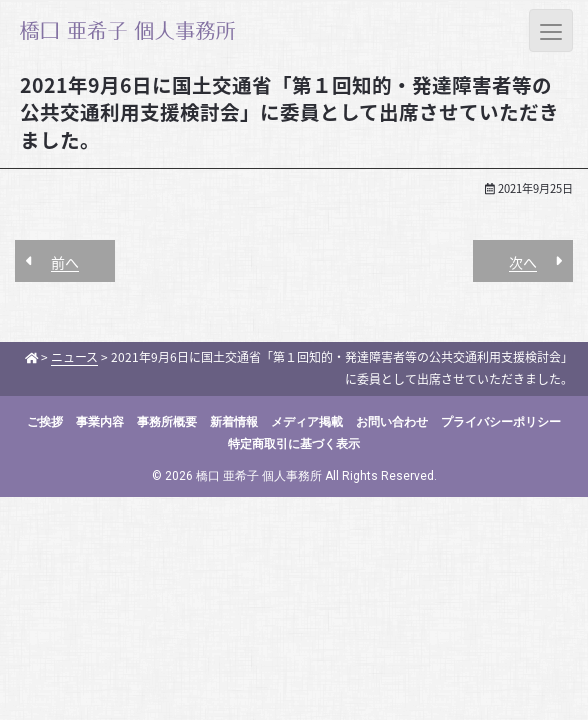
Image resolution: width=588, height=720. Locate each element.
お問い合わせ (392, 422)
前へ (65, 262)
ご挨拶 (45, 422)
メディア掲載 (307, 422)
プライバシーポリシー (501, 422)
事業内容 (100, 422)
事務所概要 (167, 422)
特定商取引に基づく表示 (294, 444)
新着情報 (234, 422)
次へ (523, 262)
